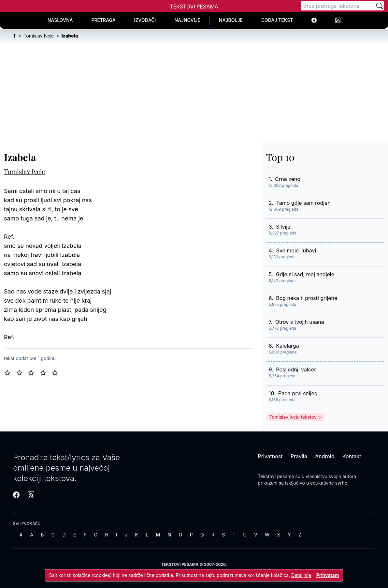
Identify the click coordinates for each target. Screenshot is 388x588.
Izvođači (145, 20)
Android (325, 456)
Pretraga (103, 20)
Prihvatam (328, 575)
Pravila (299, 456)
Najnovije (187, 20)
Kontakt (352, 456)
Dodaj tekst (277, 20)
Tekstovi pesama (276, 476)
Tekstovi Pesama (194, 7)
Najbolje (231, 20)
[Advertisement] (194, 92)
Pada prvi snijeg (298, 393)
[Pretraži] (380, 6)
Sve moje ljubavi (296, 250)
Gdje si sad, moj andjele (305, 274)
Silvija (283, 227)
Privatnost (270, 456)
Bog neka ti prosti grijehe (307, 298)
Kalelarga (287, 346)
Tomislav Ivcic (24, 171)
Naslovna (60, 20)
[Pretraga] (338, 6)
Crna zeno (288, 179)
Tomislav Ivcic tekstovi (294, 417)
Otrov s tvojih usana (300, 322)
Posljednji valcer (296, 369)
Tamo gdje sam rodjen (303, 203)
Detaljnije (301, 575)
